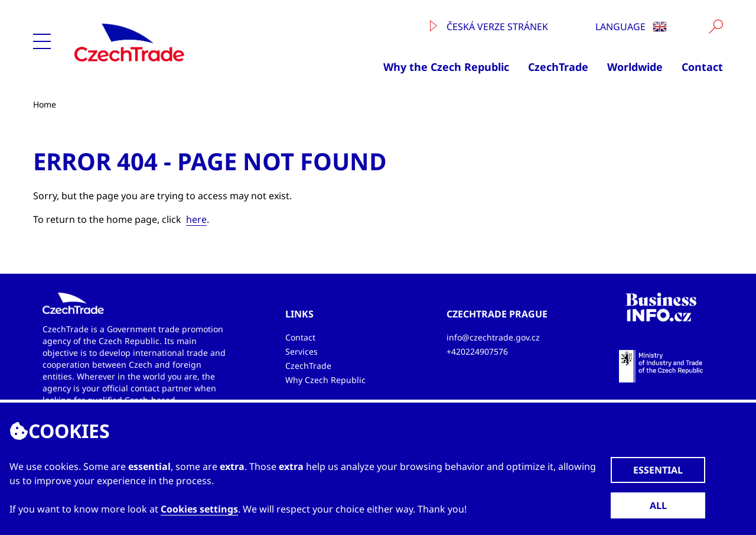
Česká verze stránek (489, 27)
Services (302, 351)
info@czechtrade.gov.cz (493, 337)
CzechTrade (558, 67)
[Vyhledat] (716, 27)
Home (45, 104)
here (196, 219)
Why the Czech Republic (446, 67)
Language (631, 27)
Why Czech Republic (325, 380)
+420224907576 (477, 351)
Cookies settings (199, 509)
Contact (702, 67)
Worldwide (635, 67)
